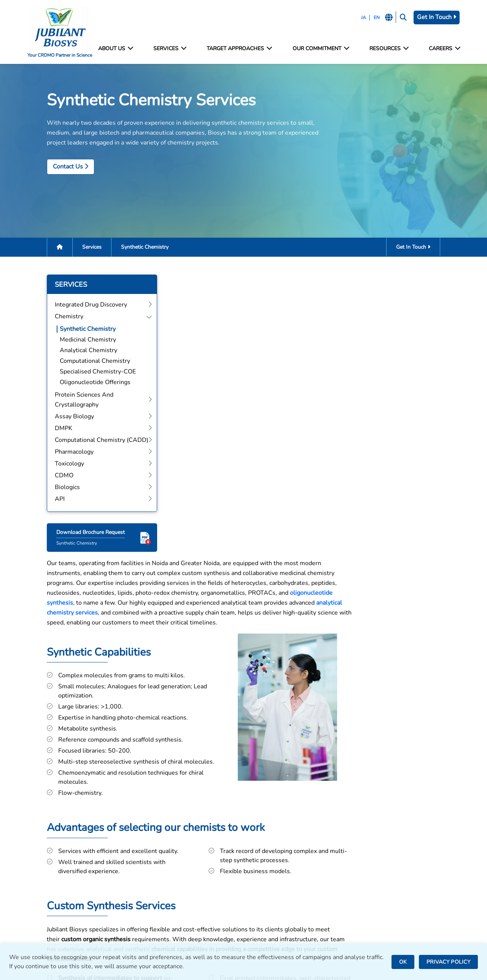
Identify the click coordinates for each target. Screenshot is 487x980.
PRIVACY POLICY (448, 962)
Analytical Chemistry (73, 353)
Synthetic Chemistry (72, 332)
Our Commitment (320, 49)
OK (403, 962)
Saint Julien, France (274, 876)
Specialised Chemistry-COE (82, 375)
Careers (440, 49)
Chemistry (154, 846)
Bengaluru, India (270, 866)
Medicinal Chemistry (72, 343)
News (364, 867)
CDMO (149, 924)
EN (371, 17)
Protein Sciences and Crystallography (168, 859)
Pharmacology (159, 904)
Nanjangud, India (271, 902)
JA (358, 17)
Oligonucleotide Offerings (80, 385)
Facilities (369, 836)
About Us (119, 49)
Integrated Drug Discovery (176, 836)
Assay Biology (159, 873)
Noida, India (264, 845)
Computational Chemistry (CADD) (186, 893)
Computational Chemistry (79, 364)
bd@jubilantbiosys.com (63, 845)
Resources (386, 49)
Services (172, 49)
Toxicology (154, 914)
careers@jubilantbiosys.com (70, 868)
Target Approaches (240, 49)
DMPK (148, 883)
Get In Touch (433, 17)
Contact (367, 846)
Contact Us (55, 168)
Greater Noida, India (275, 855)
